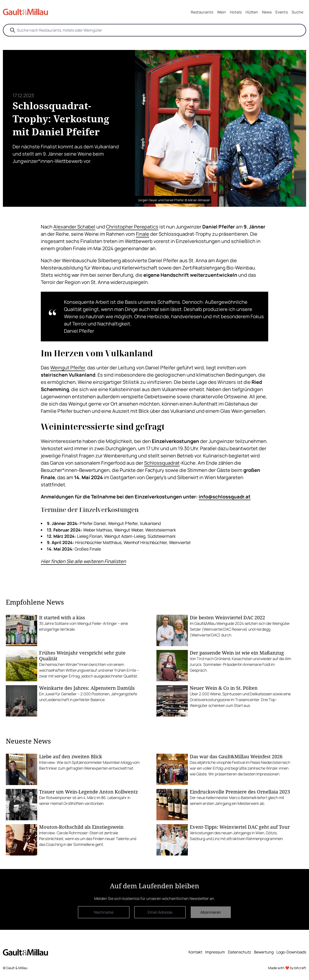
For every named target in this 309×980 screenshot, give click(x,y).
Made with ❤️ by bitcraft (287, 968)
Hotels (236, 12)
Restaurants (202, 12)
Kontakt (195, 952)
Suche (297, 12)
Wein (221, 12)
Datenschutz (239, 952)
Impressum (215, 952)
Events (282, 12)
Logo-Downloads (291, 952)
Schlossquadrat (162, 463)
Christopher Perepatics (132, 227)
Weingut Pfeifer (68, 368)
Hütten (252, 12)
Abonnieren (211, 912)
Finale (143, 234)
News (267, 12)
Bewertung (264, 952)
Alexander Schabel (74, 227)
